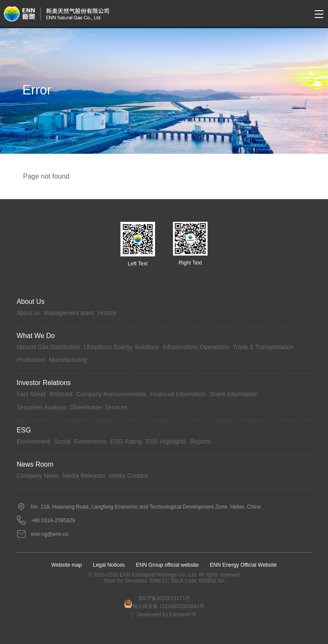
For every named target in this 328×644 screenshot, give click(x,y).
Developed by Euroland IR (167, 615)
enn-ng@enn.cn (50, 534)
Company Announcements (111, 394)
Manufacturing (68, 360)
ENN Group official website (167, 565)
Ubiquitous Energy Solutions (121, 347)
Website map (67, 565)
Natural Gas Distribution (48, 347)
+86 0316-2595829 (53, 520)
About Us (31, 301)
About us (28, 313)
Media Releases (84, 476)
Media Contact (129, 476)
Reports (201, 441)
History (107, 313)
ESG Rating (126, 441)
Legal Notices (109, 565)
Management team (69, 313)
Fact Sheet (31, 394)
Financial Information (178, 394)
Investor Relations (44, 383)
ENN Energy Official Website (243, 565)
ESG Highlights (166, 441)
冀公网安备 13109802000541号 (164, 604)
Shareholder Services (99, 407)
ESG (24, 430)
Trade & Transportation (263, 347)
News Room (35, 464)
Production (31, 360)
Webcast (61, 394)
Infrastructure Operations (196, 347)
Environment (34, 441)
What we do (36, 336)
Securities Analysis (42, 407)
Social (62, 441)
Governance (90, 441)
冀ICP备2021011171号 (164, 598)
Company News (38, 476)
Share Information (233, 394)
